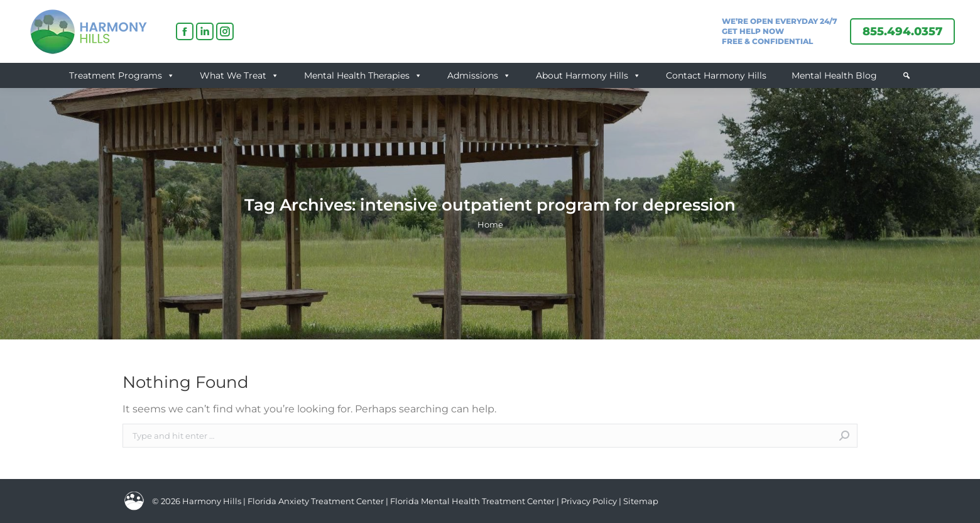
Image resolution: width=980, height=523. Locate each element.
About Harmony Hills (588, 75)
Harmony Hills (212, 501)
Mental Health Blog (834, 75)
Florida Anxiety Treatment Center (316, 501)
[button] (906, 75)
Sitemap (641, 501)
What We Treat (239, 75)
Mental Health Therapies (363, 75)
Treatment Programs (122, 75)
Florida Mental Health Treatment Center (472, 501)
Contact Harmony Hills (716, 75)
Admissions (479, 75)
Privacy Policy (590, 501)
